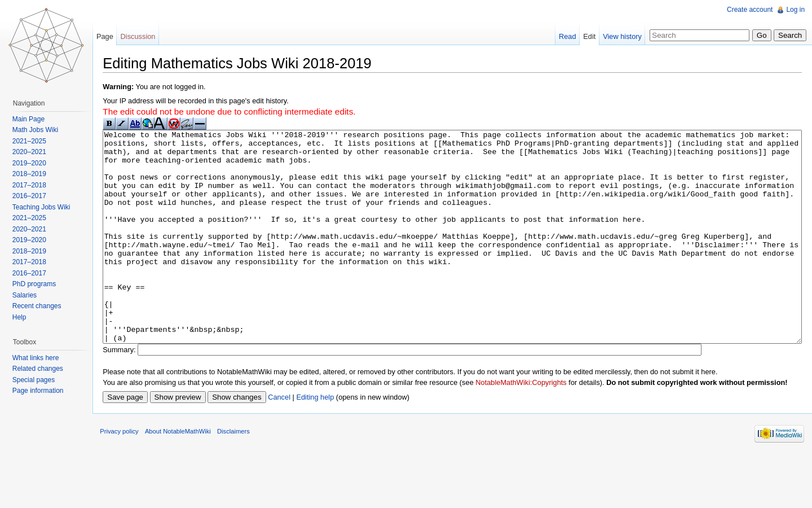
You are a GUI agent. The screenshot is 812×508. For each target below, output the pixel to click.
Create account (748, 10)
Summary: (130, 394)
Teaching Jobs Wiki (45, 207)
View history (619, 36)
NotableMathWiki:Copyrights (531, 426)
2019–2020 (33, 163)
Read (564, 36)
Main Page (32, 119)
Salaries (28, 295)
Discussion (145, 36)
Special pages (37, 380)
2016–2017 (33, 196)
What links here (39, 358)
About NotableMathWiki (189, 482)
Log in (794, 10)
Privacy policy (130, 482)
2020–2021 (33, 152)
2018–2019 (33, 174)
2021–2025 (33, 141)
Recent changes (40, 306)
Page (112, 36)
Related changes (41, 369)
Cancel (290, 442)
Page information (41, 391)
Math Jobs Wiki (39, 130)
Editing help (326, 442)
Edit (586, 36)
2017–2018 (33, 185)
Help (23, 317)
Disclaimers (244, 482)
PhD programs (37, 284)
